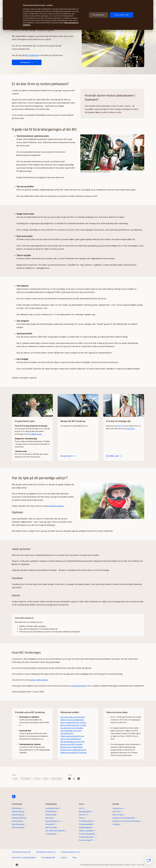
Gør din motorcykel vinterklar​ (72, 728)
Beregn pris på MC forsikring (71, 744)
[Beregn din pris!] (78, 405)
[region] (78, 15)
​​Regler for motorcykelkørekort (72, 720)
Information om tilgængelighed (24, 857)
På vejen (37, 779)
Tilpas (75, 857)
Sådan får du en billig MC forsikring (74, 753)
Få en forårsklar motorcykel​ (71, 731)
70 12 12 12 (120, 426)
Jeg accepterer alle (122, 15)
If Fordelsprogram (35, 434)
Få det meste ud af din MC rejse (72, 736)
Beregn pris (27, 62)
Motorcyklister (57, 779)
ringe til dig (130, 429)
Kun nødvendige (99, 15)
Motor (46, 779)
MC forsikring (26, 779)
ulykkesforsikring (56, 506)
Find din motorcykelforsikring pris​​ (73, 750)
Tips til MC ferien (67, 733)
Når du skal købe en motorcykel (72, 742)
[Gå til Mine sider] (124, 405)
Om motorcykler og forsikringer (73, 717)
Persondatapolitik (48, 857)
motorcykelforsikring (39, 680)
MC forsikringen (32, 55)
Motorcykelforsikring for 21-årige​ (73, 725)
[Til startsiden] (14, 797)
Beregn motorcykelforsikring (72, 747)
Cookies (64, 857)
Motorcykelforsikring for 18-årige (73, 722)
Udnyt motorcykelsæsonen (71, 739)
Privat (15, 779)
